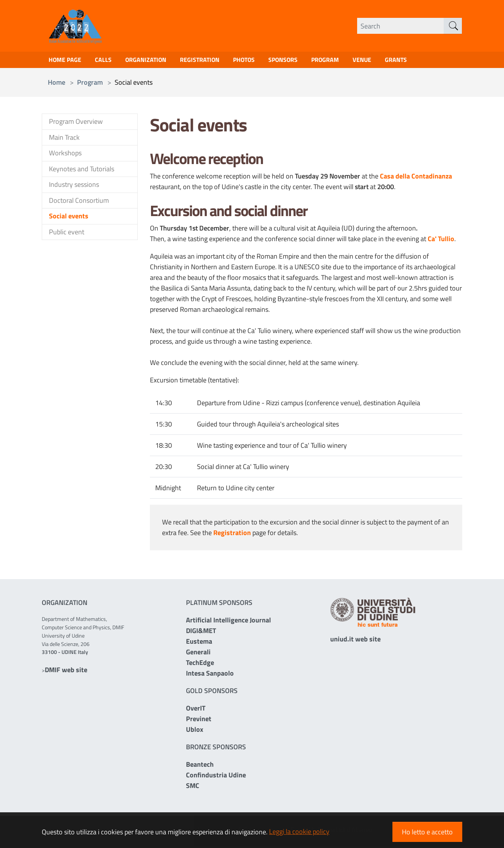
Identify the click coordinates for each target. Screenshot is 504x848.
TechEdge (200, 664)
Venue (388, 61)
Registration (212, 61)
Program (349, 61)
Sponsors (303, 61)
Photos (260, 61)
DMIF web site (66, 672)
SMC (193, 787)
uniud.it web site (355, 641)
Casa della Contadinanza (416, 178)
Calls (108, 61)
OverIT (196, 710)
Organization (154, 61)
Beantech (200, 766)
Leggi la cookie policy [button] (299, 831)
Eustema (199, 643)
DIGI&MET (201, 632)
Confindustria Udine (216, 777)
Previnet (199, 721)
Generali (198, 654)
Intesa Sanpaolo (210, 675)
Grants (425, 61)
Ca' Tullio (441, 241)
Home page (67, 61)
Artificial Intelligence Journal (228, 622)
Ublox (195, 731)
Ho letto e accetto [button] (427, 832)
